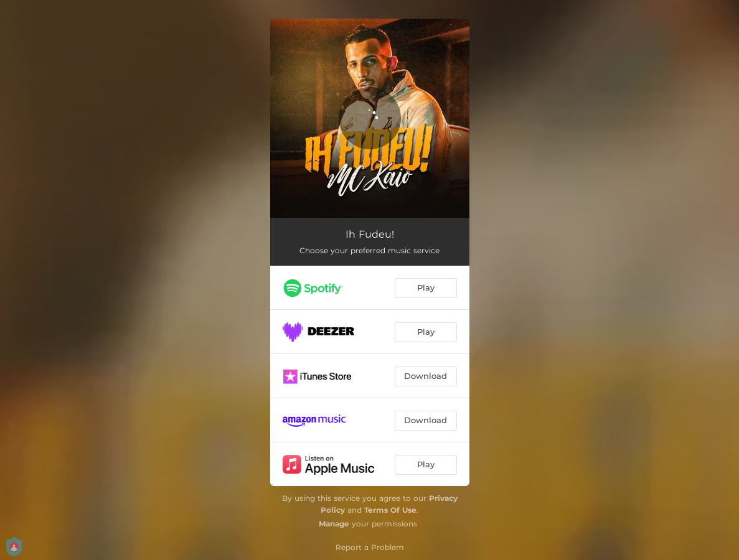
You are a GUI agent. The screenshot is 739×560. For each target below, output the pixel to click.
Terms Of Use (390, 510)
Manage (334, 524)
